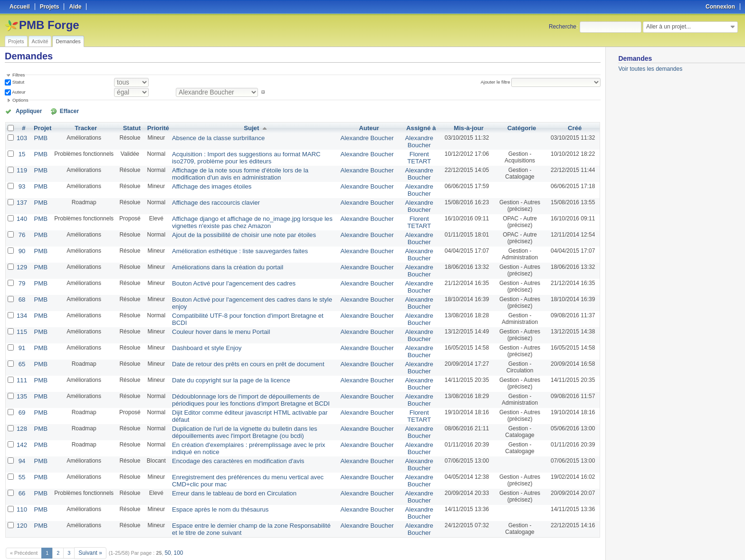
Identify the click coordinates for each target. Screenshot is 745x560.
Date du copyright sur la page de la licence (223, 365)
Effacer (57, 111)
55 (21, 456)
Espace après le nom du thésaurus (213, 486)
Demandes (68, 41)
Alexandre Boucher (368, 137)
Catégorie (520, 127)
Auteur (18, 92)
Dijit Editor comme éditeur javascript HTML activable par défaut (248, 395)
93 (21, 182)
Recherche (563, 27)
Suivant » (89, 528)
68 (21, 289)
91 (21, 334)
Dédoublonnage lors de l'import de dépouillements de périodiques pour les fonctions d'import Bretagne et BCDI (252, 383)
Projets (16, 41)
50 (165, 528)
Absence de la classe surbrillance (211, 137)
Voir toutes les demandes (650, 69)
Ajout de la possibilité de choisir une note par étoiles (234, 228)
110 (21, 486)
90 (21, 243)
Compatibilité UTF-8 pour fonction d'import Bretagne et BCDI (245, 304)
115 (21, 319)
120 (21, 502)
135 (21, 380)
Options (20, 100)
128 (21, 410)
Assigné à (419, 127)
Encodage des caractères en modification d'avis (229, 441)
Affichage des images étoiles (205, 182)
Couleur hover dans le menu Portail (213, 319)
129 (21, 258)
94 (21, 441)
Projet (41, 127)
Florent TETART (417, 155)
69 (21, 395)
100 (175, 528)
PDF (596, 541)
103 (21, 137)
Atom (566, 541)
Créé (575, 127)
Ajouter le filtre (497, 82)
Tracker (83, 127)
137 (21, 198)
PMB (39, 137)
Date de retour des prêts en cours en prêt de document (238, 350)
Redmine (349, 555)
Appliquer (25, 111)
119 (21, 167)
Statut (18, 82)
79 (21, 274)
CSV (581, 541)
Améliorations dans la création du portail (219, 258)
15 (21, 152)
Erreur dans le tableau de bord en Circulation (225, 471)
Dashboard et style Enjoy (200, 334)
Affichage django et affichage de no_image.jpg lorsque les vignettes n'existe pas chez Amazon (242, 216)
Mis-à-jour (466, 127)
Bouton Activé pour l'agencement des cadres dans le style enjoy (249, 289)
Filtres (19, 75)
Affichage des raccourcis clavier (209, 198)
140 (21, 213)
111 (21, 365)
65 (21, 350)
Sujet (251, 127)
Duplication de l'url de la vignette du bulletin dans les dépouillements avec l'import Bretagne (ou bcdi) (235, 414)
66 (21, 471)
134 (21, 304)
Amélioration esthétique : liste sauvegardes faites (231, 243)
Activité (40, 41)
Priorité (155, 127)
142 (21, 426)
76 (21, 228)
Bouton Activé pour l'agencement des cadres (225, 274)
